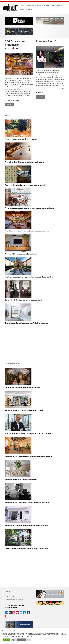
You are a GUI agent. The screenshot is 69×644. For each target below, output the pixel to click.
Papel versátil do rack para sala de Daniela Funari (21, 254)
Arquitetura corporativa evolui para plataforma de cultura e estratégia (27, 502)
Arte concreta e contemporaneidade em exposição (21, 139)
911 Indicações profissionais (14, 605)
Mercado (41, 93)
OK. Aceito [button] (7, 640)
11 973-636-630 (25, 10)
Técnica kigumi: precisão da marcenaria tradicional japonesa (24, 162)
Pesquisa (34, 10)
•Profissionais (30, 5)
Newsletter (60, 5)
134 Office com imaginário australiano (15, 45)
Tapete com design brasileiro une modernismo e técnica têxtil (25, 185)
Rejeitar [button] (14, 640)
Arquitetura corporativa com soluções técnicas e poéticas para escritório (28, 456)
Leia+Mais (10, 105)
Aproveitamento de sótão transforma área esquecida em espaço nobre (28, 231)
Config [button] (29, 640)
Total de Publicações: (12, 599)
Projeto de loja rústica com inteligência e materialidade (23, 387)
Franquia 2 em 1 (46, 41)
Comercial (10, 100)
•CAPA (22, 5)
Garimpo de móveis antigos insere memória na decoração (23, 300)
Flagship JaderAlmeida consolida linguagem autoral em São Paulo (26, 548)
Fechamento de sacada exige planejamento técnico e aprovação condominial (30, 208)
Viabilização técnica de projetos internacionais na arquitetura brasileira (28, 433)
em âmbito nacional (11, 607)
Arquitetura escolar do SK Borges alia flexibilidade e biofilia (24, 410)
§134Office (16, 100)
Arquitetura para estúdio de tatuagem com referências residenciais (26, 525)
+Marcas (53, 5)
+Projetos (38, 5)
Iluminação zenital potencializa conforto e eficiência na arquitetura (26, 323)
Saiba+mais (22, 640)
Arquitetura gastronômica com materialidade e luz (21, 479)
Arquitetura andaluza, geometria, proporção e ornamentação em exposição (29, 277)
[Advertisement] (16, 346)
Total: (7, 596)
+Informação (46, 5)
